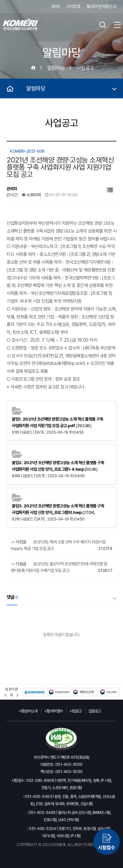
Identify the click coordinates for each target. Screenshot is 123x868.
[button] (6, 695)
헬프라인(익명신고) (102, 6)
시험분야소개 (28, 711)
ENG (56, 6)
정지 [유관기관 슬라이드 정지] (11, 695)
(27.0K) (58, 509)
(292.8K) (57, 422)
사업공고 (76, 711)
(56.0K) (58, 466)
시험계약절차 (54, 711)
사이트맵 (73, 6)
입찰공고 (95, 711)
